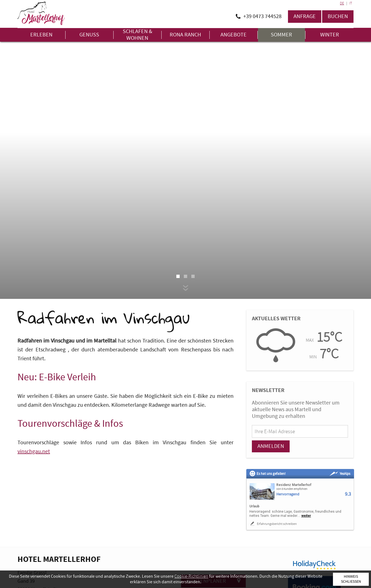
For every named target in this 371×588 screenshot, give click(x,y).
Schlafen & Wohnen (137, 35)
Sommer (281, 35)
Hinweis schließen (351, 579)
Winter (330, 35)
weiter (306, 516)
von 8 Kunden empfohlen (292, 489)
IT (351, 3)
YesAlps (340, 474)
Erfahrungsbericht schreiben (273, 524)
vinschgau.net (34, 451)
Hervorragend (288, 494)
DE (342, 3)
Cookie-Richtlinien (191, 576)
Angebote (234, 35)
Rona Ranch (185, 35)
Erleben (41, 35)
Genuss (89, 35)
